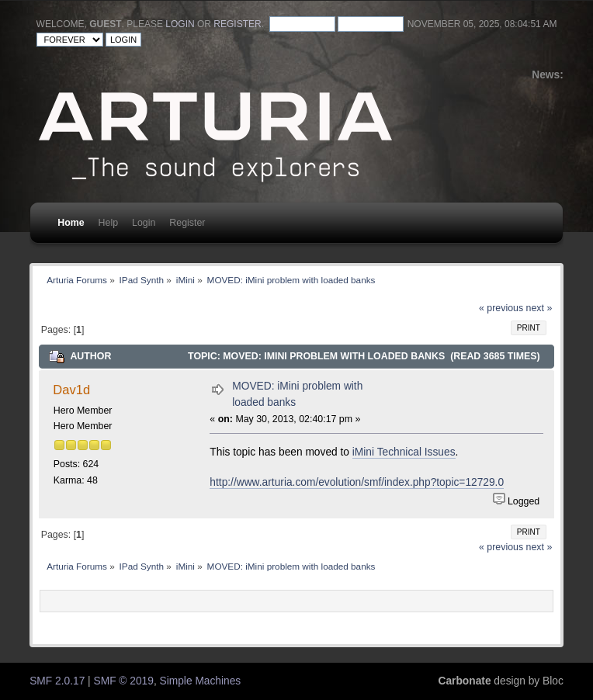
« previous (501, 308)
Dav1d (71, 390)
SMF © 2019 (124, 681)
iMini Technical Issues (404, 452)
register (237, 24)
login (180, 24)
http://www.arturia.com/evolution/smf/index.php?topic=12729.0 (357, 482)
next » (539, 308)
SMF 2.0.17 (57, 681)
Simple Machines (201, 681)
